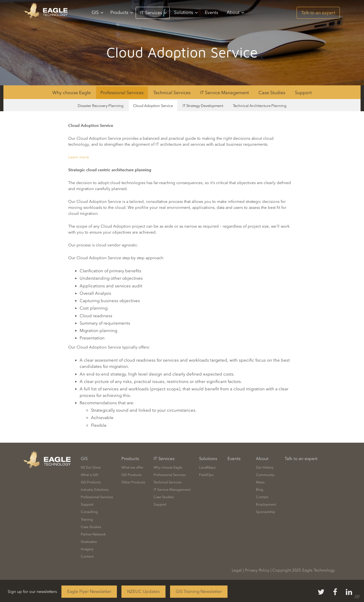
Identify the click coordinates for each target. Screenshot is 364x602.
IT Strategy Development (203, 106)
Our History (265, 467)
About (235, 13)
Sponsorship (266, 512)
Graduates (89, 542)
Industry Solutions (95, 490)
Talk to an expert (318, 13)
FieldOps (206, 475)
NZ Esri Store (91, 467)
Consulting (89, 512)
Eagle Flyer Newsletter (89, 591)
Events (211, 12)
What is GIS (90, 475)
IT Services (153, 13)
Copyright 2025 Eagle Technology (304, 570)
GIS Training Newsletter (199, 591)
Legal (237, 570)
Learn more (79, 157)
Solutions (186, 13)
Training (87, 519)
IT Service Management (225, 93)
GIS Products (91, 482)
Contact (262, 497)
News (260, 482)
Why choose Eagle (72, 93)
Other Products (133, 482)
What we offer (132, 467)
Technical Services (172, 93)
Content (87, 556)
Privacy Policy (257, 570)
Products (122, 13)
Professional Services (122, 93)
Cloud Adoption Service (153, 106)
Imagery (87, 549)
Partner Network (93, 534)
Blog (260, 490)
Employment (266, 504)
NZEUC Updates (143, 591)
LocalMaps (207, 467)
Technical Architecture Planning (260, 106)
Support (303, 93)
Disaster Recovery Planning (101, 106)
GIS (97, 13)
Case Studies (272, 93)
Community (265, 475)
